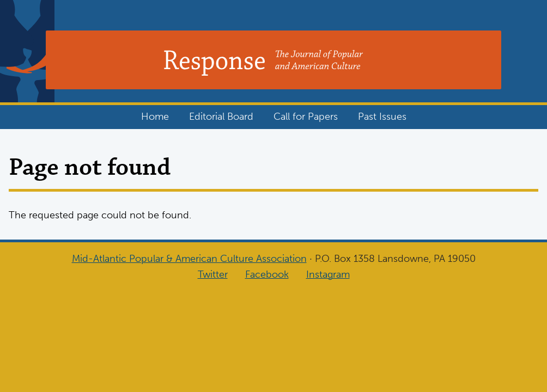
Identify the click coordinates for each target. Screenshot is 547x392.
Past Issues (382, 117)
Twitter (213, 274)
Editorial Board (221, 117)
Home (155, 117)
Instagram (328, 274)
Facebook (267, 274)
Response (101, 63)
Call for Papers (306, 117)
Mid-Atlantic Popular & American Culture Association (189, 259)
